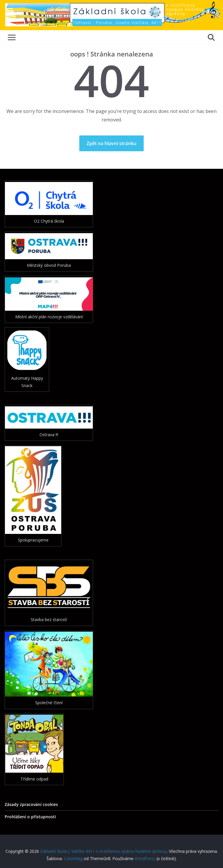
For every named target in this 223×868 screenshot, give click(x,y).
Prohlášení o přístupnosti (30, 817)
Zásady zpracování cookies (31, 804)
